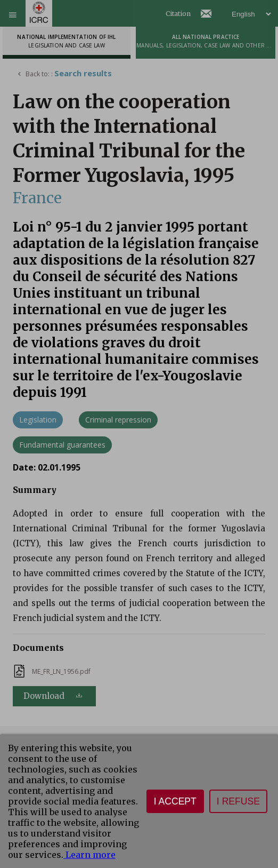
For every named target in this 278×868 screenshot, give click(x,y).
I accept (175, 801)
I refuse (238, 801)
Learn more (89, 855)
